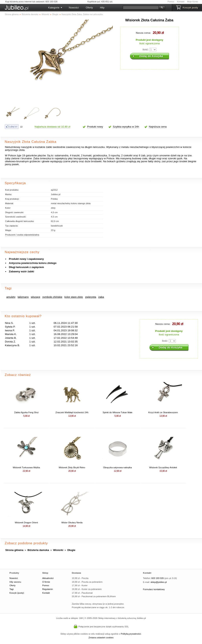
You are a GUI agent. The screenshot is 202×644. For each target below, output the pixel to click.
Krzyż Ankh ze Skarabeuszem (163, 412)
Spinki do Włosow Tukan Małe (117, 412)
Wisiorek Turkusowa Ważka (26, 467)
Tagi (11, 589)
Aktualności (48, 578)
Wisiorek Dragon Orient (26, 523)
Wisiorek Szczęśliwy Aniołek (163, 467)
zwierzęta (91, 297)
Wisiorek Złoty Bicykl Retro (72, 467)
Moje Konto (193, 2)
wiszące (35, 297)
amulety (11, 297)
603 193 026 (157, 578)
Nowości (74, 8)
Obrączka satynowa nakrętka (118, 467)
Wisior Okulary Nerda (72, 523)
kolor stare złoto (74, 297)
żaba (101, 297)
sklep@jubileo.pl (159, 582)
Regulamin (48, 589)
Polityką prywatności (131, 634)
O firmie (46, 582)
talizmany (23, 297)
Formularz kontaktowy (154, 589)
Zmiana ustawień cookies (101, 638)
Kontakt (181, 2)
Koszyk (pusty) (17, 593)
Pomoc (171, 2)
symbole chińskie (52, 297)
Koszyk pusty (190, 8)
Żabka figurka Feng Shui (26, 412)
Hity (102, 8)
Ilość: (146, 49)
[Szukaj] (141, 8)
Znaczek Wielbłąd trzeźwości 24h (72, 412)
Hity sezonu (15, 582)
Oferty (89, 8)
